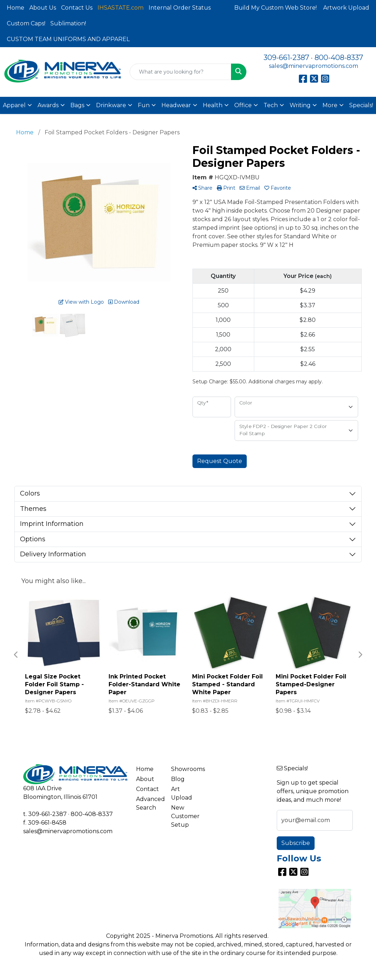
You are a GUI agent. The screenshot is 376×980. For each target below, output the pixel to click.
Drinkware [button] (111, 105)
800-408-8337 (339, 58)
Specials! (361, 105)
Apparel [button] (14, 105)
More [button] (330, 105)
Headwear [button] (176, 105)
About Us (43, 8)
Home (16, 8)
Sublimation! (68, 23)
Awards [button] (48, 105)
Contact (147, 789)
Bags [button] (77, 105)
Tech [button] (271, 105)
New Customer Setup (184, 816)
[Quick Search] (181, 72)
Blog (178, 779)
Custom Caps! (26, 23)
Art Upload (182, 793)
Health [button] (213, 105)
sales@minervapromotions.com (314, 66)
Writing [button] (300, 105)
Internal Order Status (180, 8)
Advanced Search (149, 803)
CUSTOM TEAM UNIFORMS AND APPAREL (68, 39)
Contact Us (77, 8)
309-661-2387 (286, 58)
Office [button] (243, 105)
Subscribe (296, 843)
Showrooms (184, 769)
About (145, 779)
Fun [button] (144, 105)
